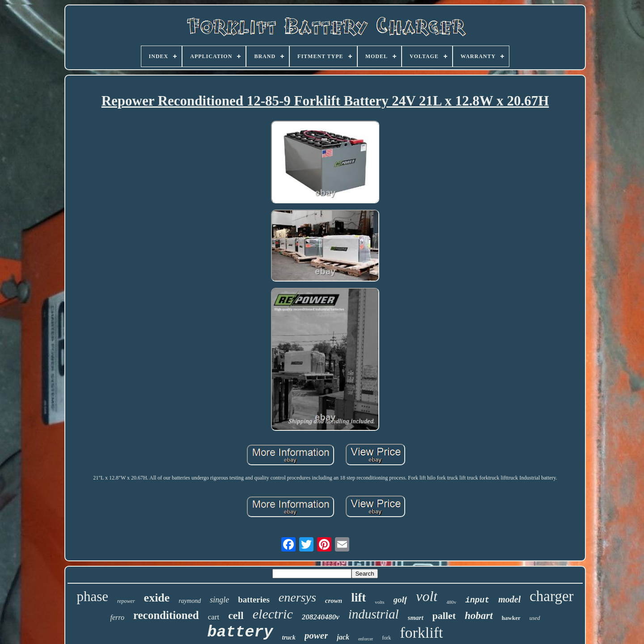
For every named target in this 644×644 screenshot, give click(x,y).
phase (92, 596)
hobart (479, 616)
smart (416, 618)
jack (343, 637)
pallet (444, 616)
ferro (117, 617)
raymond (190, 601)
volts (379, 602)
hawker (511, 618)
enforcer (366, 639)
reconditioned (166, 615)
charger (551, 596)
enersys (297, 597)
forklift (421, 633)
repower (126, 601)
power (316, 636)
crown (334, 601)
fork (386, 638)
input (477, 600)
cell (236, 615)
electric (273, 614)
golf (400, 600)
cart (214, 617)
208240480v (321, 617)
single (219, 600)
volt (427, 596)
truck (289, 638)
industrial (374, 614)
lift (358, 598)
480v (451, 602)
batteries (254, 600)
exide (157, 598)
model (509, 599)
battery (240, 632)
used (535, 618)
